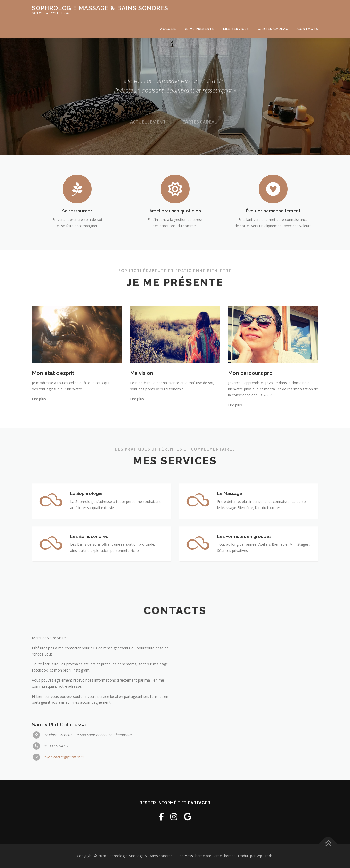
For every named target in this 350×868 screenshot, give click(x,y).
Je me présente (200, 29)
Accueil (168, 29)
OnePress (185, 856)
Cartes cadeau (273, 29)
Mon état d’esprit (53, 419)
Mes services (236, 29)
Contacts (308, 29)
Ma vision (142, 419)
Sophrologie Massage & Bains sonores (100, 8)
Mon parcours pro (250, 419)
